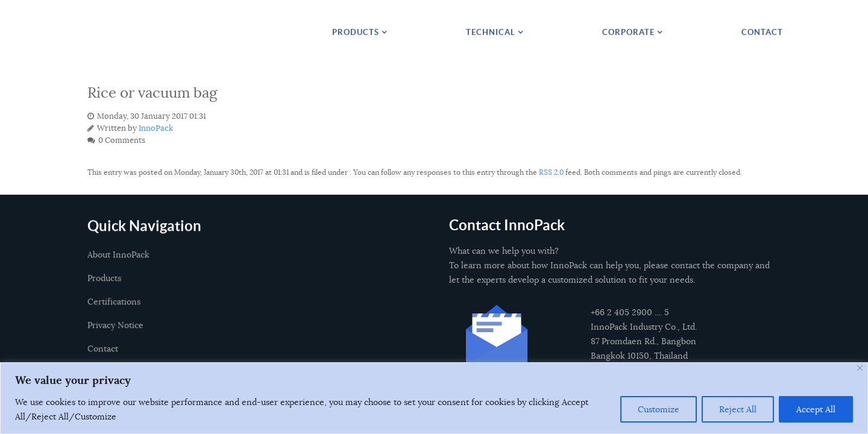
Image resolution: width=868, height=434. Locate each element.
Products (104, 286)
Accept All (816, 409)
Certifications (114, 309)
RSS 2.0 (551, 172)
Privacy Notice (115, 333)
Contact (103, 356)
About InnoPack (118, 262)
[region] (434, 398)
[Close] (860, 368)
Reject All (738, 409)
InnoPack (156, 128)
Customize (659, 409)
